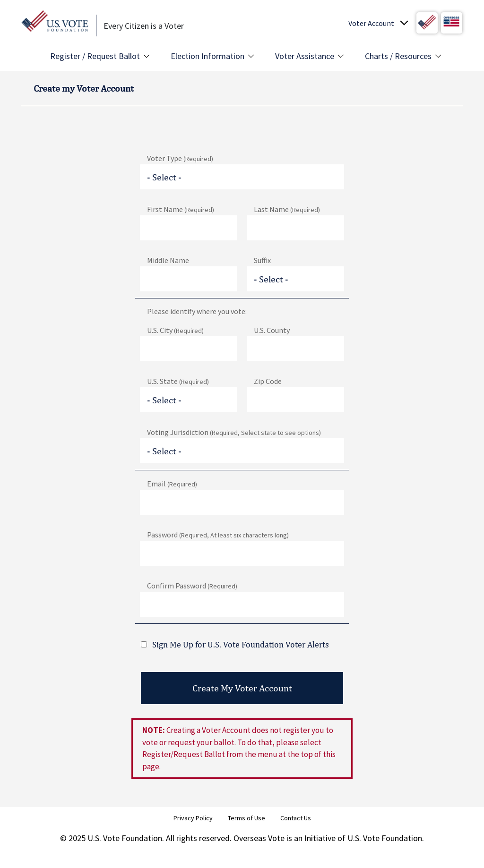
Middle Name (168, 260)
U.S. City (175, 330)
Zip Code (268, 381)
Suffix (262, 260)
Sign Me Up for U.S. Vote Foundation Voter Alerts (241, 644)
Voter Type (180, 158)
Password (218, 535)
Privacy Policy (193, 818)
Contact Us (296, 818)
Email (172, 484)
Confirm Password (192, 586)
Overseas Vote (259, 838)
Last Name (287, 209)
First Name (181, 209)
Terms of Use (246, 818)
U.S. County (272, 330)
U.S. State (178, 381)
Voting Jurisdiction (234, 432)
